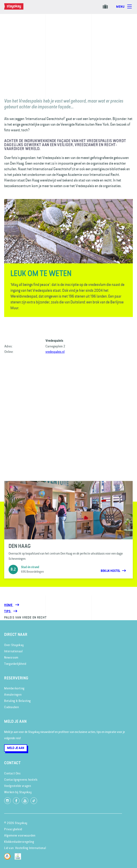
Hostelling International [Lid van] (31, 848)
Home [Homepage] (9, 605)
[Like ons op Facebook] (16, 801)
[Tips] (8, 611)
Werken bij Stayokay (18, 792)
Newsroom (11, 657)
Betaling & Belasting (18, 701)
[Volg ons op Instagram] (8, 801)
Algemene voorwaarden (20, 835)
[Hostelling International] (8, 859)
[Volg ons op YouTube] (25, 801)
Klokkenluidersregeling (19, 842)
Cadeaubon (11, 707)
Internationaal (13, 651)
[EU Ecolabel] (19, 859)
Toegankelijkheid (15, 664)
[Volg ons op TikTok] (34, 801)
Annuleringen (13, 695)
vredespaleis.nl (55, 352)
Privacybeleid (13, 829)
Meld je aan (16, 748)
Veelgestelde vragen (18, 786)
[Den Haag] (68, 530)
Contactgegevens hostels (21, 780)
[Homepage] (18, 9)
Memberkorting (14, 688)
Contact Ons (12, 773)
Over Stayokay (14, 645)
